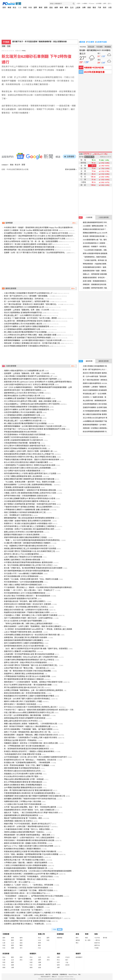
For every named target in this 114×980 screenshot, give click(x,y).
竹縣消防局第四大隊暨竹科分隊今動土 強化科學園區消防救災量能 (30, 457)
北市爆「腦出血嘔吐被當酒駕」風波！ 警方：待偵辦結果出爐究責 (30, 807)
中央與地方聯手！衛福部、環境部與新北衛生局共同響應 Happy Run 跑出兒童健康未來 (38, 228)
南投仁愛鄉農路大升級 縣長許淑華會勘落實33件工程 (25, 512)
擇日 (77, 943)
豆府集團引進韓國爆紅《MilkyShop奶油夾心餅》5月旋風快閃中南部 (31, 657)
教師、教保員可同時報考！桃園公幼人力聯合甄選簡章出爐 (27, 726)
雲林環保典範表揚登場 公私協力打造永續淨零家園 (24, 646)
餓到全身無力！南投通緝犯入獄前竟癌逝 (20, 704)
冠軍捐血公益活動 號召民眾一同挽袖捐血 (20, 740)
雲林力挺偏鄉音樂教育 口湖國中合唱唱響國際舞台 (24, 643)
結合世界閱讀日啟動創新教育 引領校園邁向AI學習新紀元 (26, 346)
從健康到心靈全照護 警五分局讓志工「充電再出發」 (25, 924)
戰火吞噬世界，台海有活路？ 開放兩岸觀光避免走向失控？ (27, 827)
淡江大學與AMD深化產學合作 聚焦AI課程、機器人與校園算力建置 (30, 335)
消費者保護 (55, 974)
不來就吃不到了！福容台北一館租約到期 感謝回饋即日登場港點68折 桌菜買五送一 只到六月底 (41, 710)
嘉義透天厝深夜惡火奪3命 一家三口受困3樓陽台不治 (25, 893)
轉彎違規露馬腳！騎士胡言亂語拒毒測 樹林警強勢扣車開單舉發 (29, 250)
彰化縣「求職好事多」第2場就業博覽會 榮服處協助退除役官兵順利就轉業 (33, 568)
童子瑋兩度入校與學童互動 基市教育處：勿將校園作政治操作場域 (30, 504)
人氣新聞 (85, 217)
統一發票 (88, 940)
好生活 (67, 957)
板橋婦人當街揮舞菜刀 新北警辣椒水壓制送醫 (22, 560)
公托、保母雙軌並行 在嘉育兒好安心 (18, 515)
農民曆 (82, 42)
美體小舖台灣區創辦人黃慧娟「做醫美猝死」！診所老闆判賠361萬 (30, 724)
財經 (25, 8)
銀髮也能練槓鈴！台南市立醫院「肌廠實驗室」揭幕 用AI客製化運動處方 (33, 626)
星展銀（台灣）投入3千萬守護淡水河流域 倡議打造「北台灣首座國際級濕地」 (35, 253)
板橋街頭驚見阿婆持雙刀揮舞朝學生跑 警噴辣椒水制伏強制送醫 (29, 247)
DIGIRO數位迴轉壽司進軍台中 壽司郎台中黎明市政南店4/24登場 (30, 499)
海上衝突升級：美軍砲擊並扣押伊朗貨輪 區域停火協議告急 (27, 321)
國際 (35, 8)
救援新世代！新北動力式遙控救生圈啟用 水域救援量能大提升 (28, 244)
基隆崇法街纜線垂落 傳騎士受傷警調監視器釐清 (23, 785)
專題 (9, 8)
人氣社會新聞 (104, 217)
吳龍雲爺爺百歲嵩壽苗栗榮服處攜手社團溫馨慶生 (24, 640)
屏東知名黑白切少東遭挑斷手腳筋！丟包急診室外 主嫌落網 (27, 604)
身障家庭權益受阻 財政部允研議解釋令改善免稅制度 (25, 718)
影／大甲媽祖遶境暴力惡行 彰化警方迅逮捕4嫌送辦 (24, 746)
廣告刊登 (48, 974)
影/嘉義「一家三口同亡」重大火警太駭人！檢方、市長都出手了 (29, 590)
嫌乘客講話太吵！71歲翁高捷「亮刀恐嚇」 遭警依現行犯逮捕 (28, 890)
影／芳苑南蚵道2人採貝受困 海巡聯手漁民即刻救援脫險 (26, 888)
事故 (12, 165)
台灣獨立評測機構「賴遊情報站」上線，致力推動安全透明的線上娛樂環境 (33, 690)
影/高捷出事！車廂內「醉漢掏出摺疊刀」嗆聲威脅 (24, 907)
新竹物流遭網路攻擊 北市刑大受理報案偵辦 (21, 576)
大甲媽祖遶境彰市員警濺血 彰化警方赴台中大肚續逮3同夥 (27, 676)
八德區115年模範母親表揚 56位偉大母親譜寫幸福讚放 (25, 865)
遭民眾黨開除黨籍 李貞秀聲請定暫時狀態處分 (22, 768)
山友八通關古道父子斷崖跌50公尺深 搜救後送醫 (23, 557)
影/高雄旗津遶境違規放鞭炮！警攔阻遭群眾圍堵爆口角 (26, 868)
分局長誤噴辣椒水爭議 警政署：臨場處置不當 (22, 443)
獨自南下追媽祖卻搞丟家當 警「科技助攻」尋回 (23, 818)
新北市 (17, 165)
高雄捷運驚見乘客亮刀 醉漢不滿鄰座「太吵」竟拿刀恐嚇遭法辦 (29, 810)
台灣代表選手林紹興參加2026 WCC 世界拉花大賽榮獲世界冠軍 (29, 385)
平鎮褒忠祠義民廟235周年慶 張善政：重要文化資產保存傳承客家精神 (32, 460)
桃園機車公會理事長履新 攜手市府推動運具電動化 (24, 857)
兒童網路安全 (63, 974)
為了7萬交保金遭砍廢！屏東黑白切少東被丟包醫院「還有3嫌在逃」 (31, 304)
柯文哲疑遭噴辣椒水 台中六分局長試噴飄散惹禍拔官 (25, 593)
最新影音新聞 (104, 361)
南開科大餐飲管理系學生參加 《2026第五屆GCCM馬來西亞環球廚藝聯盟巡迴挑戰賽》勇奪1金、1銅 (44, 871)
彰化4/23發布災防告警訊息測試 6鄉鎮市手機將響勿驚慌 (26, 462)
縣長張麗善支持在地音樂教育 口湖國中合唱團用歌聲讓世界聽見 (29, 696)
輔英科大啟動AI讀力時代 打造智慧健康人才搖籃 (23, 701)
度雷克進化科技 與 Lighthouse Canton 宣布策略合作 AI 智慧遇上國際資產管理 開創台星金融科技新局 (44, 382)
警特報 (105, 938)
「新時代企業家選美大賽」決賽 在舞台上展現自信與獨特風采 (28, 624)
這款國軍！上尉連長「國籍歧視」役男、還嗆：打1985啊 (26, 310)
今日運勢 (90, 42)
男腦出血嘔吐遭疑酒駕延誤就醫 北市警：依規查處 (24, 779)
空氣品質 (91, 47)
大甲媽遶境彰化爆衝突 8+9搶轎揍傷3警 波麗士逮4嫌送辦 (27, 510)
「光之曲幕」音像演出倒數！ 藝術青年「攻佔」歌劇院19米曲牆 (29, 482)
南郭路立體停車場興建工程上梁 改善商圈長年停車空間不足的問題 (30, 549)
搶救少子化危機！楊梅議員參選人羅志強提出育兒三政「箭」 (28, 732)
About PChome (73, 974)
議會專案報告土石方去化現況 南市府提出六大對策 (24, 393)
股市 (79, 4)
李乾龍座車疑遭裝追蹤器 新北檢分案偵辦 (20, 432)
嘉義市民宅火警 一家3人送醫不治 (17, 882)
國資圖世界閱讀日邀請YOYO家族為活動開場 (22, 535)
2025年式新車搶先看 (94, 72)
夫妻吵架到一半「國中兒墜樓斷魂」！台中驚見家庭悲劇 (26, 899)
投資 (58, 962)
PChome (91, 4)
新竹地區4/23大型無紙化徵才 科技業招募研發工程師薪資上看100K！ (31, 707)
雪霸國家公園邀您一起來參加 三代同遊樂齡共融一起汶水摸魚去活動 (31, 743)
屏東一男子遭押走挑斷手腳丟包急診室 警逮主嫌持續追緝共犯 (28, 790)
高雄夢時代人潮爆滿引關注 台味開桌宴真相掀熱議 (24, 674)
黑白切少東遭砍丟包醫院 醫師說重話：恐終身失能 (24, 299)
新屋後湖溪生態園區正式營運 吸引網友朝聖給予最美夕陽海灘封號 (30, 852)
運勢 (46, 8)
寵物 (21, 938)
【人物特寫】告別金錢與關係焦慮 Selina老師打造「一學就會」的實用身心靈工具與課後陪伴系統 (42, 629)
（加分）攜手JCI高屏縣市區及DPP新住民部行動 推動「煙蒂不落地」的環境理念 (36, 649)
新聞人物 (41, 934)
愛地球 (67, 965)
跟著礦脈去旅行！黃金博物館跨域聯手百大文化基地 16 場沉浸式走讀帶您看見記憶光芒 (38, 236)
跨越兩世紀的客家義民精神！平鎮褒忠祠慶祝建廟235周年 (27, 612)
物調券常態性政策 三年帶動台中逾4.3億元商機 (22, 801)
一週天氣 (97, 940)
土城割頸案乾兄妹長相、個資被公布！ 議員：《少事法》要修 (28, 902)
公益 (67, 962)
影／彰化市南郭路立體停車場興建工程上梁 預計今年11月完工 (28, 565)
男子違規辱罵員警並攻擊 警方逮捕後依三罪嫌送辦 (24, 679)
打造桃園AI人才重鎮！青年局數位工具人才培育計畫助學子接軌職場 (31, 615)
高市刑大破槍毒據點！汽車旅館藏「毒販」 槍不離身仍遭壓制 (28, 729)
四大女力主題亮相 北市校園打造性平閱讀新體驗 (23, 621)
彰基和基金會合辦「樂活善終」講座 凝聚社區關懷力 (25, 601)
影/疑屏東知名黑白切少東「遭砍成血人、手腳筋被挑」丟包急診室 (30, 760)
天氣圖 (96, 948)
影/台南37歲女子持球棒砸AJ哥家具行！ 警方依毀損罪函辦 (27, 596)
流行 (21, 948)
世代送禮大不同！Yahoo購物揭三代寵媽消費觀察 (23, 574)
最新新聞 (86, 361)
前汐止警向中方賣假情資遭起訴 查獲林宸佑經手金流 (25, 446)
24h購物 (84, 4)
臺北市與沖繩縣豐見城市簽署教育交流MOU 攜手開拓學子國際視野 (30, 379)
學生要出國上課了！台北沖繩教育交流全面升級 (23, 315)
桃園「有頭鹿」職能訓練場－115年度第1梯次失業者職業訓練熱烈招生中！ (34, 918)
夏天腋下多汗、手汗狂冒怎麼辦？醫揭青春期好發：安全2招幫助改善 (39, 42)
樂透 (86, 938)
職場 (41, 8)
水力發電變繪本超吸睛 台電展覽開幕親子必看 (22, 329)
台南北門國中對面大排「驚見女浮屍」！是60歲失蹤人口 (26, 668)
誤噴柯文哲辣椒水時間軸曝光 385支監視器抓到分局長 (25, 448)
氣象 (96, 934)
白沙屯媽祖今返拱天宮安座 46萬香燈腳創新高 (22, 471)
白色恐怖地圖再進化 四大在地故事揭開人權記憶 (23, 324)
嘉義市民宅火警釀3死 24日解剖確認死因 (20, 651)
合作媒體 (99, 4)
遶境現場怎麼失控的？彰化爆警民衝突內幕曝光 (23, 390)
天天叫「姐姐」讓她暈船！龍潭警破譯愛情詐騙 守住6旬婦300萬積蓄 (31, 854)
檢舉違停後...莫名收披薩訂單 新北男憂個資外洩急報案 (25, 637)
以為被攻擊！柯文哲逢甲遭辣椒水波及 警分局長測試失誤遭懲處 (29, 654)
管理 (58, 965)
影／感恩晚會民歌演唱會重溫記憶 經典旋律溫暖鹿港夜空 (26, 749)
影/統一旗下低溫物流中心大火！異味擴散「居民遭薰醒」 (26, 296)
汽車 (99, 8)
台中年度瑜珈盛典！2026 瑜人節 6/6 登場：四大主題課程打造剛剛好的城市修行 (36, 757)
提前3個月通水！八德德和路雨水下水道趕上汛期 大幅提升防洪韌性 (31, 738)
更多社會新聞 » (71, 169)
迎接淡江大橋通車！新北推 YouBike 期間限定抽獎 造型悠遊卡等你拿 (31, 230)
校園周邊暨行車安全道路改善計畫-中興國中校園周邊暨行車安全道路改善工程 (35, 796)
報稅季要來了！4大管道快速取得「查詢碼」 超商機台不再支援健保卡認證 (33, 682)
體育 (67, 8)
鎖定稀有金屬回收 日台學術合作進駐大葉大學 (22, 396)
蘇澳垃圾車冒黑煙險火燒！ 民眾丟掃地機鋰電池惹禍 (25, 693)
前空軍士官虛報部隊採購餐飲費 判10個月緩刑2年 (24, 440)
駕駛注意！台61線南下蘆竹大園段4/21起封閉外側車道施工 (27, 699)
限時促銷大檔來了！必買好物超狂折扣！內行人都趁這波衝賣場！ (30, 838)
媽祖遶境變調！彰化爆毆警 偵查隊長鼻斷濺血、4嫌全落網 (27, 835)
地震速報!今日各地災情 (94, 67)
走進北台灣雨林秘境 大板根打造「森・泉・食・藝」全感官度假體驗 (31, 241)
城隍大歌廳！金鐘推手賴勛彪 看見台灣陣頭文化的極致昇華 (27, 521)
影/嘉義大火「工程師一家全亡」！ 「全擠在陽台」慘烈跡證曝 (29, 885)
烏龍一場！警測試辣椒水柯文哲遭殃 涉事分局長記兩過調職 (27, 671)
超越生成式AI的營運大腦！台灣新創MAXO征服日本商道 (26, 610)
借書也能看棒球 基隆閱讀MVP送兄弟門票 (20, 599)
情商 (21, 940)
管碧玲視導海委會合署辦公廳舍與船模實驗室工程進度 (25, 537)
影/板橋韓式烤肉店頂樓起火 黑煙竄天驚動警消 (22, 849)
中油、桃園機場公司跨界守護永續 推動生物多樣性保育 (26, 546)
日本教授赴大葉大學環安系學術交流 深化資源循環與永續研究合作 (30, 904)
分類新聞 (6, 934)
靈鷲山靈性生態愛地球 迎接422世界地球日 (21, 721)
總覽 (58, 957)
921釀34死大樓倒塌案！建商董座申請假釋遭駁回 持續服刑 (27, 543)
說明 (105, 4)
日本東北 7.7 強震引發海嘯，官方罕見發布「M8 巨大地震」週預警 (30, 318)
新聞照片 (33, 954)
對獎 (87, 934)
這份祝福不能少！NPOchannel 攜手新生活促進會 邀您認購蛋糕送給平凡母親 (35, 239)
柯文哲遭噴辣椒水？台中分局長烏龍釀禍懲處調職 (24, 582)
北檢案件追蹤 (101, 42)
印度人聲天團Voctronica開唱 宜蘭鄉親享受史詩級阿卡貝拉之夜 (29, 713)
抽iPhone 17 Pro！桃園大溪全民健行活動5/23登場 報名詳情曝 (29, 846)
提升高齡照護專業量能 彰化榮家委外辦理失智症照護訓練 (26, 571)
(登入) (110, 4)
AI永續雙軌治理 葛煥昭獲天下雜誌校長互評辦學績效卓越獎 (27, 338)
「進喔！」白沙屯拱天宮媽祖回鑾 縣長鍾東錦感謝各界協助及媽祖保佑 (32, 540)
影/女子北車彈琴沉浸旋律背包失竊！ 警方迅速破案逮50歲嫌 (28, 685)
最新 (4, 938)
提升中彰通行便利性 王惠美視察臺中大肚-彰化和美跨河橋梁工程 (30, 551)
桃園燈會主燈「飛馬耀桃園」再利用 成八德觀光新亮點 (26, 879)
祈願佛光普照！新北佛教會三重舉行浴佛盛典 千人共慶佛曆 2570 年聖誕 (33, 913)
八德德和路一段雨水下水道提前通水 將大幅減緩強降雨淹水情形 (29, 529)
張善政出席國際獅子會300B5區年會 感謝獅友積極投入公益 (27, 921)
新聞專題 (60, 934)
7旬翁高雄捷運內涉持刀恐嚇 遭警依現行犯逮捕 (23, 754)
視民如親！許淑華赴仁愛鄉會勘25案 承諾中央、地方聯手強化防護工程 (32, 343)
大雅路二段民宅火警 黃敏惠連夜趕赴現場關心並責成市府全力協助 (30, 493)
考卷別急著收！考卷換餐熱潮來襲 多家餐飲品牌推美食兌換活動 (29, 840)
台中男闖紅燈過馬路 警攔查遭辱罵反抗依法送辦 (23, 788)
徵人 (80, 974)
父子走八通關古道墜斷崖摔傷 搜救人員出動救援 (23, 476)
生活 (72, 8)
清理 (23, 165)
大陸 (110, 8)
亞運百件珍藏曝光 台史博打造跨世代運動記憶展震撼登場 (26, 326)
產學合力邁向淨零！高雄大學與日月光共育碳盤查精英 (25, 663)
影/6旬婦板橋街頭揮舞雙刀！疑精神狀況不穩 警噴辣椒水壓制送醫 (30, 490)
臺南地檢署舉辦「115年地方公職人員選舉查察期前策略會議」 (29, 485)
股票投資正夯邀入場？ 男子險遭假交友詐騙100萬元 (24, 860)
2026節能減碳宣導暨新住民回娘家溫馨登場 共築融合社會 (27, 501)
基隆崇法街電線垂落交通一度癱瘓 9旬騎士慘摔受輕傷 (25, 843)
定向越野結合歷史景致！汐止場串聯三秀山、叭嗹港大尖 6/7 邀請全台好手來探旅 (36, 233)
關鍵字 (78, 954)
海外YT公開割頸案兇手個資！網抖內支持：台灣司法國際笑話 (28, 618)
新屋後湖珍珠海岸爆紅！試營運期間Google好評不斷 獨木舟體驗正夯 (31, 874)
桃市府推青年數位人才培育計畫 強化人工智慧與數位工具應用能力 (30, 526)
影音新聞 (6, 954)
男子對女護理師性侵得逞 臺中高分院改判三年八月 (24, 688)
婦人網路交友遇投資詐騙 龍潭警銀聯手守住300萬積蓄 (25, 332)
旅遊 (89, 8)
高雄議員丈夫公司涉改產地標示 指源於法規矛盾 (23, 774)
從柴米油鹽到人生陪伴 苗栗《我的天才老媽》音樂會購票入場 (28, 451)
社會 (20, 8)
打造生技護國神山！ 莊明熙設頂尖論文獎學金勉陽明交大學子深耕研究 (32, 404)
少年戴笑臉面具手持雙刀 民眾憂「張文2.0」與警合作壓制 (27, 829)
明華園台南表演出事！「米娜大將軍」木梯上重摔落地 (25, 915)
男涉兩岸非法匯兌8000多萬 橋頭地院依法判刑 (22, 771)
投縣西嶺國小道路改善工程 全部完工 (18, 821)
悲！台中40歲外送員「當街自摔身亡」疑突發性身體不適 (26, 301)
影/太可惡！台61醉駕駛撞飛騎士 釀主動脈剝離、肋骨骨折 (27, 715)
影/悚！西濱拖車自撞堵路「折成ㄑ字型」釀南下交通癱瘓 (26, 765)
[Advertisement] (40, 190)
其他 (21, 960)
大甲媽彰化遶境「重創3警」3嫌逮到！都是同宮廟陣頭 (25, 863)
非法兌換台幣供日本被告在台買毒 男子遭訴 (21, 776)
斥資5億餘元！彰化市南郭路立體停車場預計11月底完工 (26, 607)
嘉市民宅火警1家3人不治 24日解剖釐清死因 (21, 554)
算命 (77, 938)
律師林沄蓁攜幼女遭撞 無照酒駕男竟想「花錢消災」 (25, 832)
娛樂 (61, 8)
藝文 (67, 960)
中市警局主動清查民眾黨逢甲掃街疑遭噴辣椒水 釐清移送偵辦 (28, 562)
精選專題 (60, 938)
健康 (56, 8)
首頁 (4, 8)
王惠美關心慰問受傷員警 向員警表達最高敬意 (22, 487)
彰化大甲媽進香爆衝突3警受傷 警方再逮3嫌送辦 (23, 782)
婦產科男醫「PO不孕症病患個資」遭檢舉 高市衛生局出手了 (28, 824)
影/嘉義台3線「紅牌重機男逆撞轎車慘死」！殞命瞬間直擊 (27, 763)
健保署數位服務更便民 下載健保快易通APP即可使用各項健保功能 (30, 799)
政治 (14, 8)
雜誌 (94, 8)
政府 (105, 8)
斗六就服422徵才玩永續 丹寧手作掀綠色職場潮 (23, 804)
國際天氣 (97, 945)
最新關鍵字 (79, 957)
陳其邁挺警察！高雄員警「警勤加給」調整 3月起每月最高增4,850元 (31, 735)
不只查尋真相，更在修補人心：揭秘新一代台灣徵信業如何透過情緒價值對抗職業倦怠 (38, 587)
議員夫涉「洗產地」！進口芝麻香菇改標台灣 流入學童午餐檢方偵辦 (31, 813)
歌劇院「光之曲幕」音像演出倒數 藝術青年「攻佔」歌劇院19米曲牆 (31, 579)
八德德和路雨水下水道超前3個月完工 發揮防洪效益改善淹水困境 (30, 465)
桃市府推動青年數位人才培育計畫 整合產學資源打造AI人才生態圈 (30, 473)
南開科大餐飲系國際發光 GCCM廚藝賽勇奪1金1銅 (24, 307)
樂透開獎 (108, 47)
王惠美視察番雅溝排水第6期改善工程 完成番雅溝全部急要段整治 (30, 793)
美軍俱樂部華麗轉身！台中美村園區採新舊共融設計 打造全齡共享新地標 (33, 340)
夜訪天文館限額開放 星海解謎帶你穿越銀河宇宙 (23, 313)
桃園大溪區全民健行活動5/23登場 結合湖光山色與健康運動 (27, 468)
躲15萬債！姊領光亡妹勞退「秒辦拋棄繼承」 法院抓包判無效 (28, 877)
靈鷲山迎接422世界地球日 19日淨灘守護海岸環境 (24, 532)
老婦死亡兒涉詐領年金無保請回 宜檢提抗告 (21, 437)
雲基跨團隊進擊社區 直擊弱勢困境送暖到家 (21, 815)
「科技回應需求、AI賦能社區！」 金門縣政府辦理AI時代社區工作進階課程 (34, 896)
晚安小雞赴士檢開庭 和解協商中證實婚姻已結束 (23, 585)
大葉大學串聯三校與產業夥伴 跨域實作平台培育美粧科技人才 (28, 293)
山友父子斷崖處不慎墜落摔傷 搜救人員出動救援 (23, 632)
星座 (51, 8)
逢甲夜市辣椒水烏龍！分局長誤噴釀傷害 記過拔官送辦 (26, 496)
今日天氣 (83, 47)
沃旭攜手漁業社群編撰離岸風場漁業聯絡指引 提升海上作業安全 (29, 660)
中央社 (24, 51)
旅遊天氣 (97, 943)
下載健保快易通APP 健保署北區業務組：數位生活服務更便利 (28, 507)
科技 (30, 8)
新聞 (4, 46)
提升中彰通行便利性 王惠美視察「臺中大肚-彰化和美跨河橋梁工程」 (31, 665)
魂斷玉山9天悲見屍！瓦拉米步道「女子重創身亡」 (24, 910)
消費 (84, 8)
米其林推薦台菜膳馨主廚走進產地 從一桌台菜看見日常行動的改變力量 (32, 635)
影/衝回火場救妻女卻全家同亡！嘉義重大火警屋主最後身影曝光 (29, 751)
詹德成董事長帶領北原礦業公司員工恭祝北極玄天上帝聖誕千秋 (29, 454)
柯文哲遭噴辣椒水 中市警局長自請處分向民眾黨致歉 (25, 435)
